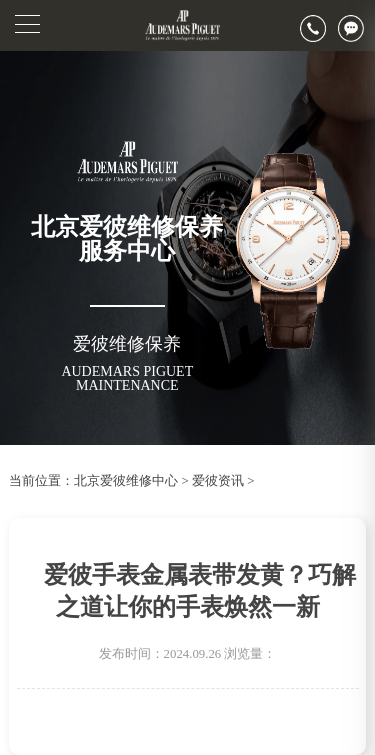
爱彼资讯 (218, 481)
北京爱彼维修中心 (126, 481)
